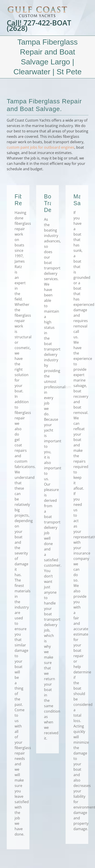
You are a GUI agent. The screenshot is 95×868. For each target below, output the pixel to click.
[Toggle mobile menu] (87, 7)
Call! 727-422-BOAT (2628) (39, 25)
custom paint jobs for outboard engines (41, 147)
